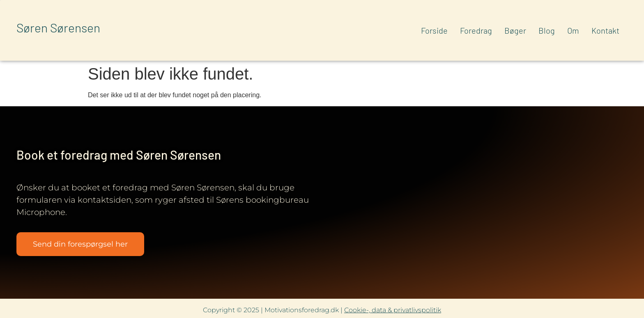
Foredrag (476, 30)
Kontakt (605, 30)
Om (573, 30)
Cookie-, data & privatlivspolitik (393, 310)
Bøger (515, 30)
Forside (434, 30)
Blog (547, 30)
